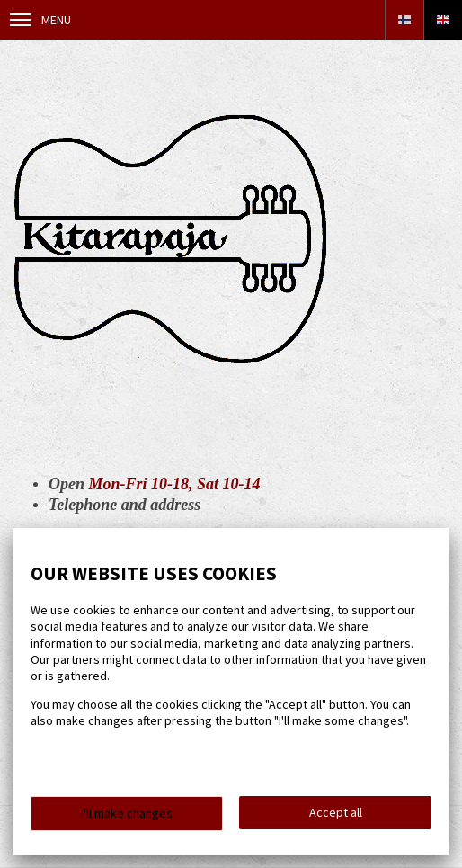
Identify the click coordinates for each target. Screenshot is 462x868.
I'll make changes (127, 813)
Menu (40, 20)
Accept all (336, 812)
